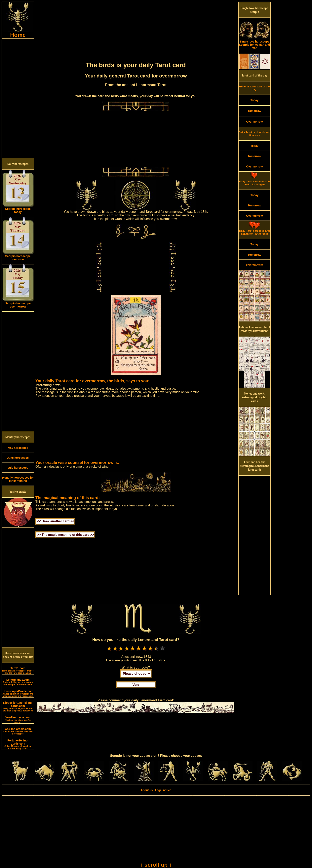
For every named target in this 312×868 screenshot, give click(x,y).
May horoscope (18, 448)
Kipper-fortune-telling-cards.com (18, 706)
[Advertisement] (18, 98)
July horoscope (18, 468)
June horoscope (18, 458)
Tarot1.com (18, 670)
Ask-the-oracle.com (18, 731)
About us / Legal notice (156, 790)
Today (254, 100)
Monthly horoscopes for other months (18, 479)
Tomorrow (254, 111)
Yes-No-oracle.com (18, 720)
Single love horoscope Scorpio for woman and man (254, 43)
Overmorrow (254, 122)
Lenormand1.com (18, 682)
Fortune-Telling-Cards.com (18, 744)
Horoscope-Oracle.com (18, 693)
